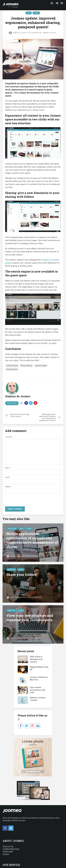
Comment (9, 437)
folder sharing (12, 366)
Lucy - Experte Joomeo (16, 597)
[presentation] (25, 500)
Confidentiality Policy (11, 849)
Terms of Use (8, 846)
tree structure (12, 369)
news (29, 13)
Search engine (41, 366)
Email (8, 477)
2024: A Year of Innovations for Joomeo (36, 659)
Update (36, 13)
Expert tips (11, 570)
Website (8, 487)
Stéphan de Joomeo (18, 33)
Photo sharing (26, 366)
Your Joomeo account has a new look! (38, 690)
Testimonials (8, 852)
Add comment (51, 33)
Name (8, 468)
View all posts (12, 403)
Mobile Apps (12, 529)
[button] (7, 855)
